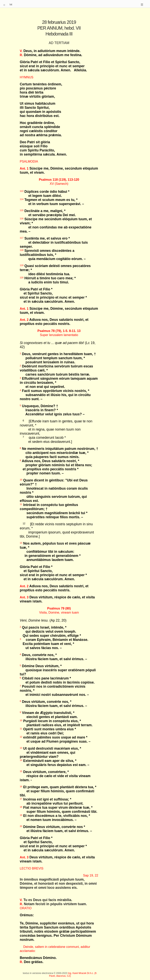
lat (11, 4)
